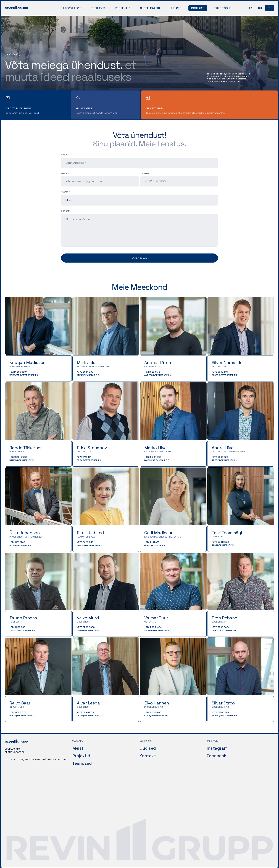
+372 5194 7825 (220, 712)
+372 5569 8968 (86, 627)
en (251, 8)
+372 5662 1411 (220, 372)
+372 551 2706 (17, 542)
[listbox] (139, 200)
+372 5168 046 (17, 627)
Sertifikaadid (150, 8)
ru (260, 8)
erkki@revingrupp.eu (89, 460)
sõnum (65, 211)
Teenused (98, 8)
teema (65, 192)
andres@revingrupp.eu (158, 375)
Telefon (145, 173)
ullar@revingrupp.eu (22, 545)
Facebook (217, 756)
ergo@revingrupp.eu (224, 630)
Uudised (176, 8)
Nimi (63, 155)
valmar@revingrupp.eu (158, 630)
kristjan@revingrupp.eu (24, 375)
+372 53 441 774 (85, 712)
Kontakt (198, 8)
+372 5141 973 (152, 542)
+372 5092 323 (220, 457)
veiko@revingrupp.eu (89, 630)
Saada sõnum (139, 258)
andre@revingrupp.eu (224, 460)
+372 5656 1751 (18, 712)
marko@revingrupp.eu (157, 460)
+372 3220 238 (85, 542)
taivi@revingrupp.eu (223, 545)
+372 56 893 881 (153, 712)
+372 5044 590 (85, 372)
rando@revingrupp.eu (22, 460)
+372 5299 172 (152, 372)
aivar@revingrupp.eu (89, 715)
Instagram (217, 748)
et (269, 8)
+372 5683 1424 (153, 627)
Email (64, 173)
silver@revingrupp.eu (224, 375)
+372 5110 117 (84, 457)
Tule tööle (223, 8)
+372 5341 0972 (220, 542)
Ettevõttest (71, 8)
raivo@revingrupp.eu (22, 715)
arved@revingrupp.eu (89, 545)
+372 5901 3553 (18, 457)
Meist (78, 748)
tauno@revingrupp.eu (22, 630)
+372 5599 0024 (221, 627)
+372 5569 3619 (18, 372)
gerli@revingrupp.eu (156, 545)
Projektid (123, 8)
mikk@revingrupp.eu (89, 375)
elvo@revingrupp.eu (156, 715)
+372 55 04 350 (153, 457)
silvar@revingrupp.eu (224, 715)
